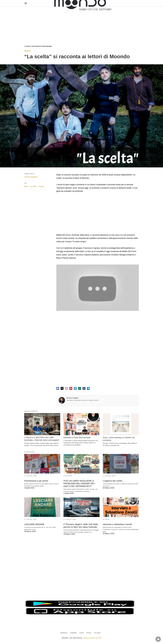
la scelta (33, 186)
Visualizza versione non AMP (92, 638)
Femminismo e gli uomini (36, 481)
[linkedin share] (75, 388)
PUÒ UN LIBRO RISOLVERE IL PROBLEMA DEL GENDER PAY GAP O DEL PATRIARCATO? (79, 484)
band (26, 186)
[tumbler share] (84, 388)
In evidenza (68, 476)
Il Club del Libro (31, 476)
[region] (81, 24)
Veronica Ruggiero (73, 398)
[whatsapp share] (80, 388)
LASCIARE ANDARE (34, 524)
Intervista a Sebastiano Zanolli (117, 524)
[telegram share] (88, 388)
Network (27, 51)
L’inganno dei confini (113, 481)
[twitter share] (62, 388)
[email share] (66, 388)
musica (41, 186)
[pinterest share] (71, 388)
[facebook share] (58, 388)
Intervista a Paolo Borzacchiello (77, 438)
